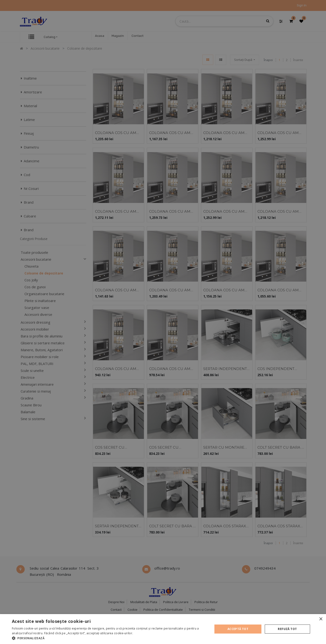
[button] (109, 638)
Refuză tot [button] (287, 629)
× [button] (321, 619)
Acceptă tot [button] (238, 629)
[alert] (163, 322)
